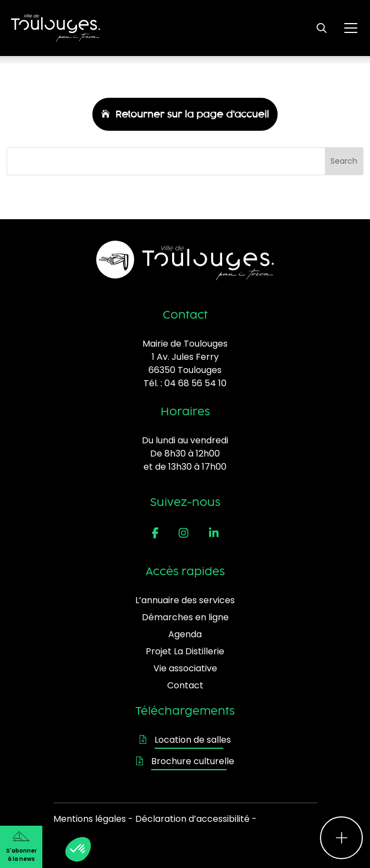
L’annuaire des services (185, 600)
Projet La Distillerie (185, 651)
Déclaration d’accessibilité (192, 819)
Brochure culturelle (185, 761)
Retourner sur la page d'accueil (192, 114)
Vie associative (185, 668)
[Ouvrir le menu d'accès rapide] (341, 838)
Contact (185, 685)
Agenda (185, 634)
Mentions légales (90, 819)
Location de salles (185, 740)
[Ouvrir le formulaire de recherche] (322, 28)
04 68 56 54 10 (195, 383)
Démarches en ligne (185, 617)
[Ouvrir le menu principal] (351, 28)
